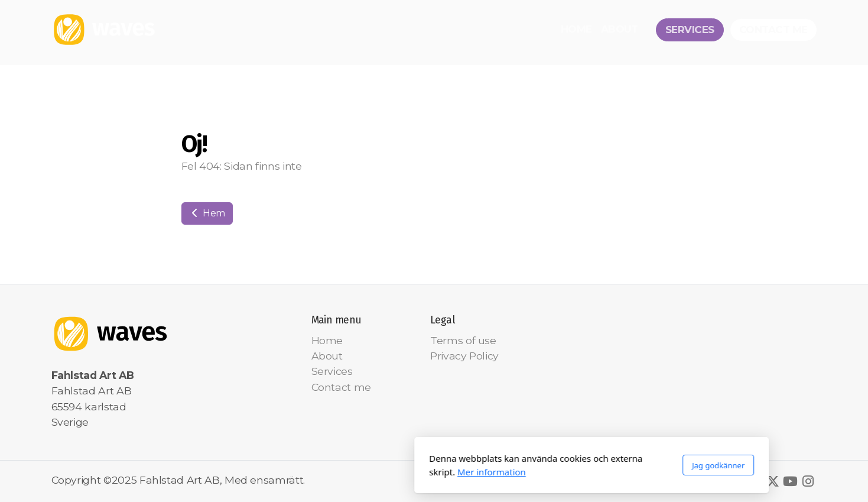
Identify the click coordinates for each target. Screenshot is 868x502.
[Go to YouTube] (791, 481)
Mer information (334, 472)
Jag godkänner (560, 465)
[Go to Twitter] (773, 481)
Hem (207, 213)
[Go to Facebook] (755, 481)
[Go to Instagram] (808, 481)
